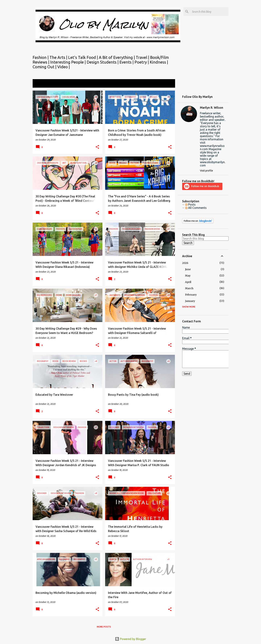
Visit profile (206, 171)
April (188, 282)
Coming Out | (45, 67)
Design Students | (103, 62)
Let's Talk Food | (83, 57)
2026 (185, 263)
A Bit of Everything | (117, 57)
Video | (64, 67)
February (191, 295)
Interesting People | (68, 62)
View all (167, 84)
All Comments (196, 208)
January (190, 301)
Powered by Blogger (130, 639)
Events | (127, 62)
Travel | (143, 57)
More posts (104, 627)
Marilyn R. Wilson (212, 108)
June (188, 269)
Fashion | (41, 57)
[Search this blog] (210, 12)
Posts (190, 204)
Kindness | (159, 62)
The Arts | (59, 57)
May (188, 276)
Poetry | (142, 62)
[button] (97, 147)
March (189, 288)
